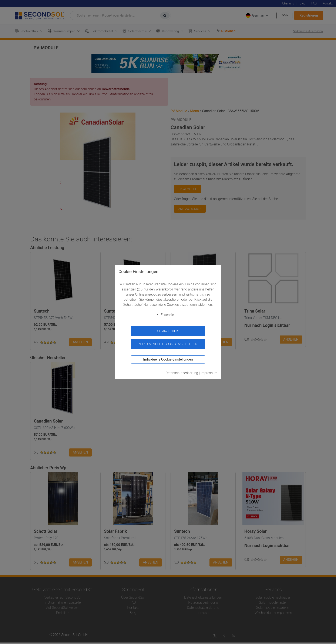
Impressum (209, 371)
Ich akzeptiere (168, 331)
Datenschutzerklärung (182, 371)
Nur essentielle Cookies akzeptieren (168, 342)
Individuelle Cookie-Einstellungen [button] (168, 357)
